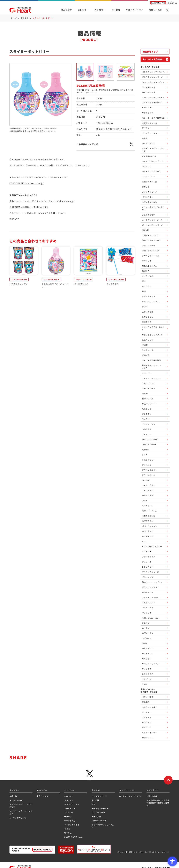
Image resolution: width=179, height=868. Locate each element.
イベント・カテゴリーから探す (21, 812)
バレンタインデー (72, 804)
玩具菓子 (68, 816)
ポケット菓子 (70, 821)
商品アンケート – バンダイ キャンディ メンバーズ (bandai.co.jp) (42, 201)
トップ (14, 18)
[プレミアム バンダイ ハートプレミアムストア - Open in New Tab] (94, 849)
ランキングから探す (18, 818)
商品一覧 (13, 796)
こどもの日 (69, 812)
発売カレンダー (43, 796)
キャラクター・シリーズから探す (21, 806)
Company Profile (100, 821)
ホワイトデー (70, 808)
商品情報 (25, 18)
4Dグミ (67, 829)
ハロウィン (69, 796)
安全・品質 (96, 816)
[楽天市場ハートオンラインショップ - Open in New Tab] (66, 850)
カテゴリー (100, 10)
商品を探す (66, 10)
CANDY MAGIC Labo (73, 837)
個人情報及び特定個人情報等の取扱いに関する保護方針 (158, 803)
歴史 (94, 804)
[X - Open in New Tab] (167, 10)
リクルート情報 (98, 812)
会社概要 (95, 800)
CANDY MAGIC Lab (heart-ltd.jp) (27, 183)
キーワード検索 (16, 800)
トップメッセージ (99, 796)
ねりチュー (69, 833)
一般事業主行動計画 (100, 808)
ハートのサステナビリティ (130, 796)
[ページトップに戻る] (168, 780)
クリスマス (69, 800)
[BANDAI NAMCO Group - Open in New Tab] (32, 850)
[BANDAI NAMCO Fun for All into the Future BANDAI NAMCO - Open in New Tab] (163, 3)
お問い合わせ (152, 796)
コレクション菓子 (72, 825)
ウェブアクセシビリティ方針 (103, 826)
